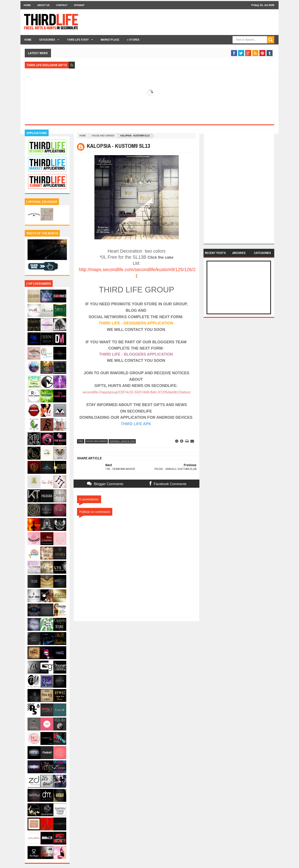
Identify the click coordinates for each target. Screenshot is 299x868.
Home (27, 5)
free (81, 441)
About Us (43, 5)
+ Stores (133, 40)
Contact (62, 5)
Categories (47, 40)
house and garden (103, 136)
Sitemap (79, 5)
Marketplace (110, 40)
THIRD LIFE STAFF (78, 40)
